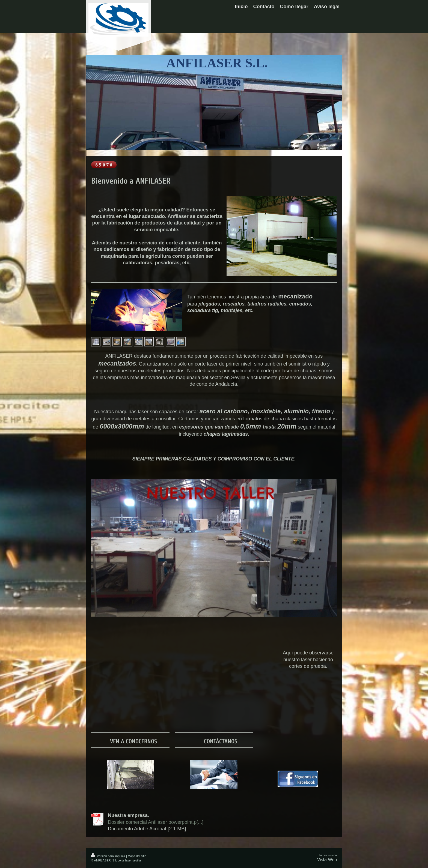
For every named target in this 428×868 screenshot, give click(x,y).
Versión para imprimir (109, 856)
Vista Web (327, 860)
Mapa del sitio (137, 856)
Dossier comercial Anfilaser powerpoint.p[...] (156, 822)
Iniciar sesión (328, 855)
